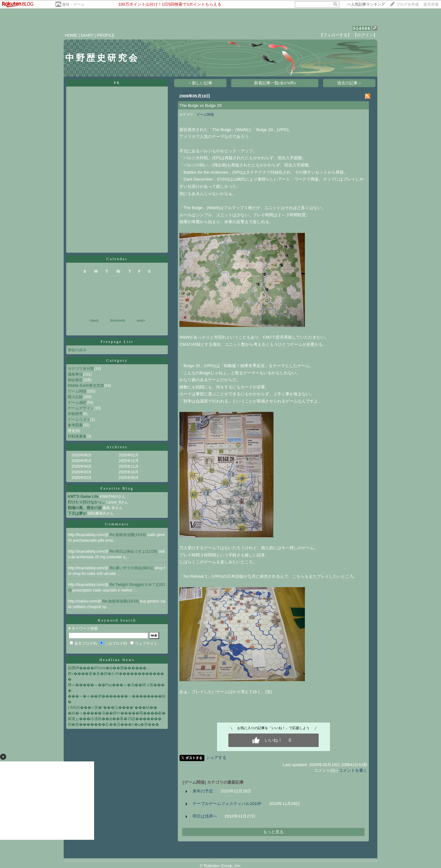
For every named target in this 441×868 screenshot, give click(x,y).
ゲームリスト (79, 419)
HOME (71, 35)
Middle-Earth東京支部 (86, 386)
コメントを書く (353, 770)
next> (141, 320)
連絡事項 (75, 374)
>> (366, 4)
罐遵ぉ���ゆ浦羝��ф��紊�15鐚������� (115, 719)
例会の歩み (77, 350)
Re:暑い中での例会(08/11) (132, 568)
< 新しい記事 (200, 83)
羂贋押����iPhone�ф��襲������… (109, 668)
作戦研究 (75, 414)
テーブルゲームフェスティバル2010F (227, 804)
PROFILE (106, 35)
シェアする (216, 758)
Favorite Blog (117, 488)
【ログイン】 (365, 35)
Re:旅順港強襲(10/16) (128, 535)
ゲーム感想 (77, 402)
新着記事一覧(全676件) (275, 83)
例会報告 (75, 380)
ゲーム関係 (77, 391)
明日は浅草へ (205, 816)
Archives (117, 447)
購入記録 (75, 397)
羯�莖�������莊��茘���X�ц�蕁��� (113, 724)
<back (94, 320)
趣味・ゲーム (73, 4)
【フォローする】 (335, 35)
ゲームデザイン (81, 408)
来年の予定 (203, 791)
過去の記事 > (349, 83)
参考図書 (75, 425)
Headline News (117, 660)
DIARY (87, 35)
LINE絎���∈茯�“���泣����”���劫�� (112, 708)
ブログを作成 (407, 4)
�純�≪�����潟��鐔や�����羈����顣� (117, 713)
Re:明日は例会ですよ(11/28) (134, 551)
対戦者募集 (77, 436)
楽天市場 (431, 4)
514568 (362, 28)
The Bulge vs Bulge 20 (200, 105)
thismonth (118, 320)
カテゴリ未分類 (81, 369)
